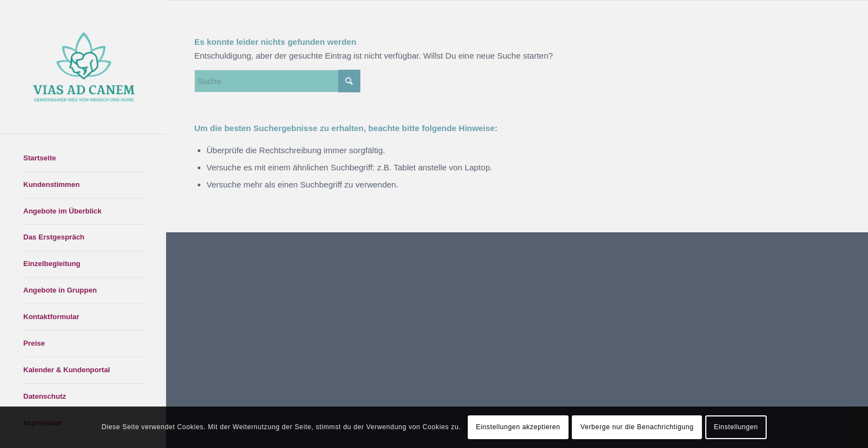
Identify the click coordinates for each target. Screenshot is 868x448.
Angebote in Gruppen (60, 290)
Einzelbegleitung (52, 264)
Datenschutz (45, 396)
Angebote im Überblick (63, 211)
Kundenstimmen (51, 184)
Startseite (40, 158)
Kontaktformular (51, 317)
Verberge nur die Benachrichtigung (637, 427)
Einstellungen (736, 427)
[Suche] (277, 81)
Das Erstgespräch (54, 237)
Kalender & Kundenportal (67, 370)
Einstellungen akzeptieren (518, 427)
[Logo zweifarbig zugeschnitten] (83, 67)
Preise (34, 343)
